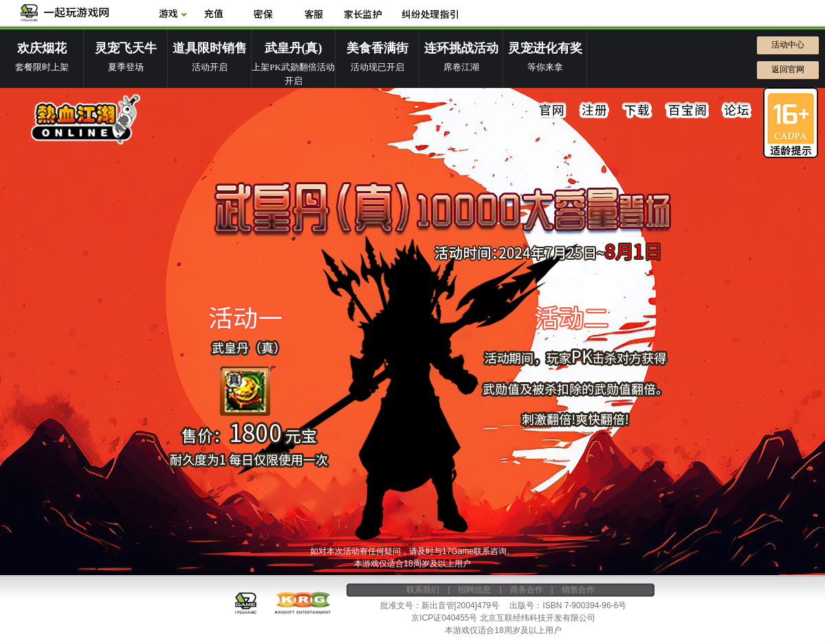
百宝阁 (687, 111)
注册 (595, 111)
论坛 (736, 111)
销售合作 (578, 590)
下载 (637, 111)
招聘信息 (474, 590)
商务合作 (527, 590)
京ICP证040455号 (444, 618)
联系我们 (423, 590)
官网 (552, 111)
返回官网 (788, 69)
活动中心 (788, 45)
